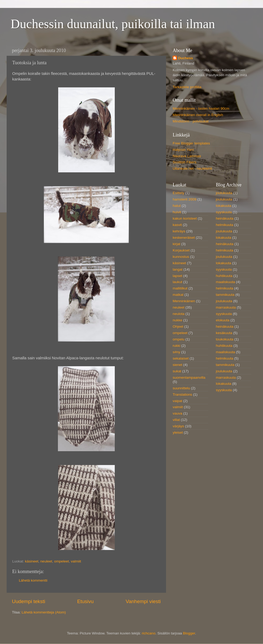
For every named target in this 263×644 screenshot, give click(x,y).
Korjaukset (181, 250)
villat (176, 420)
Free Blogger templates (191, 143)
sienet (177, 365)
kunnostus (181, 257)
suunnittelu (181, 388)
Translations (182, 394)
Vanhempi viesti (143, 601)
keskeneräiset (184, 238)
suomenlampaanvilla (189, 378)
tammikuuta (225, 295)
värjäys (178, 426)
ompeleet (62, 561)
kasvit (177, 225)
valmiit (76, 561)
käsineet (32, 561)
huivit (177, 212)
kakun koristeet (185, 218)
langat (178, 269)
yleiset (178, 432)
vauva (177, 413)
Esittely (179, 193)
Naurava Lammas (187, 156)
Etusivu (86, 601)
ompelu (179, 339)
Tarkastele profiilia (187, 87)
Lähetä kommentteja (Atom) (44, 612)
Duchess (185, 58)
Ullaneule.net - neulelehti (192, 169)
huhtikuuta (224, 276)
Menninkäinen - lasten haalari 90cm (201, 108)
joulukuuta (224, 193)
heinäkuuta (225, 218)
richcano (149, 633)
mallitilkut (180, 288)
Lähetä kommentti (33, 580)
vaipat (177, 401)
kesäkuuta (224, 333)
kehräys (179, 231)
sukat (177, 371)
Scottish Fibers (184, 162)
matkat (178, 295)
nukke (177, 320)
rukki (177, 346)
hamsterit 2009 (184, 199)
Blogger (189, 633)
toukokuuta (225, 339)
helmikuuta (225, 225)
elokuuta (223, 320)
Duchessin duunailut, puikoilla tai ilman (113, 24)
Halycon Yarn (183, 150)
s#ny (177, 352)
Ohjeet (178, 327)
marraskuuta (226, 307)
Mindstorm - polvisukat (191, 121)
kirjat (177, 244)
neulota (179, 314)
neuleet (46, 561)
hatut (177, 206)
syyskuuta (224, 212)
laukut (177, 282)
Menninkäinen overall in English (198, 115)
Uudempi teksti (29, 601)
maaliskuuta (226, 282)
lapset (177, 276)
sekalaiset (181, 358)
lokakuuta (224, 206)
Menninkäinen (184, 301)
